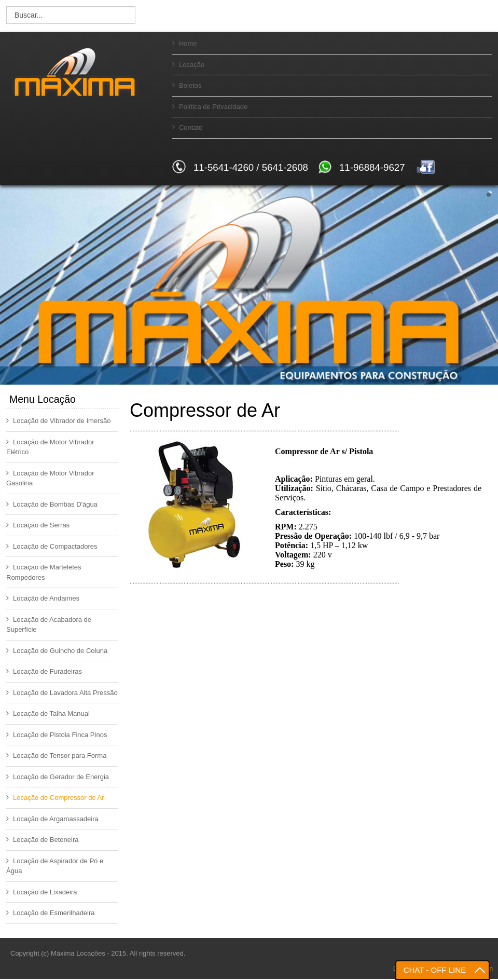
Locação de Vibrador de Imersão (58, 421)
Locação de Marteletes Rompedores (44, 572)
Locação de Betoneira (42, 840)
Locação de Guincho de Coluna (57, 651)
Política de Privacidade (210, 107)
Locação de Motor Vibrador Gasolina (50, 478)
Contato (188, 127)
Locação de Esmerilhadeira (51, 913)
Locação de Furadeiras (44, 671)
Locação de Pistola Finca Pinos (57, 735)
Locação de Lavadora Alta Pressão (62, 693)
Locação (188, 65)
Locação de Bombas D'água (52, 504)
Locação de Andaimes (43, 598)
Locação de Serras (38, 525)
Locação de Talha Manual (48, 713)
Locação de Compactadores (52, 546)
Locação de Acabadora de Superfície (49, 625)
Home (185, 43)
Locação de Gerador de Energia (58, 777)
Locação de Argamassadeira (52, 819)
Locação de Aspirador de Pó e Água (55, 866)
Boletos (187, 85)
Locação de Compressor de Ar (55, 798)
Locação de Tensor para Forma (56, 756)
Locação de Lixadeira (42, 892)
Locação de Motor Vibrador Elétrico (50, 447)
